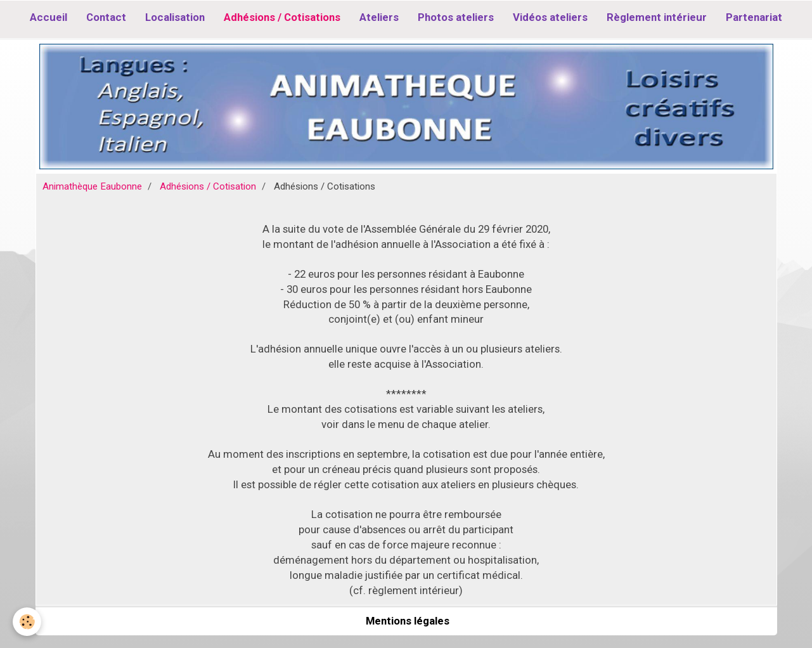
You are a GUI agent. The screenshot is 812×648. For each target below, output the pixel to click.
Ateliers (379, 17)
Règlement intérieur (657, 17)
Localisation (175, 17)
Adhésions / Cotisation (208, 186)
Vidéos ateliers (550, 17)
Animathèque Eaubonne (92, 186)
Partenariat (754, 17)
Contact (106, 17)
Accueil (48, 17)
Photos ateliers (456, 17)
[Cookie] (27, 622)
